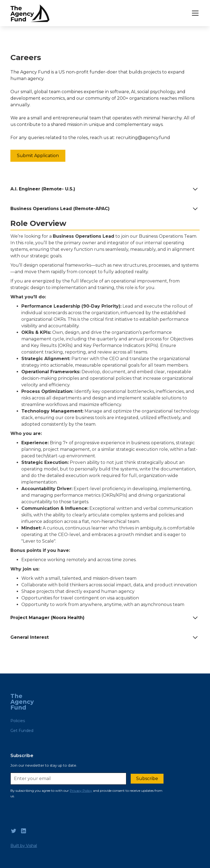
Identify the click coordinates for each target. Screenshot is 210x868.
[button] (194, 13)
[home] (30, 13)
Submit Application (38, 156)
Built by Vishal (24, 846)
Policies (18, 721)
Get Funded (22, 731)
